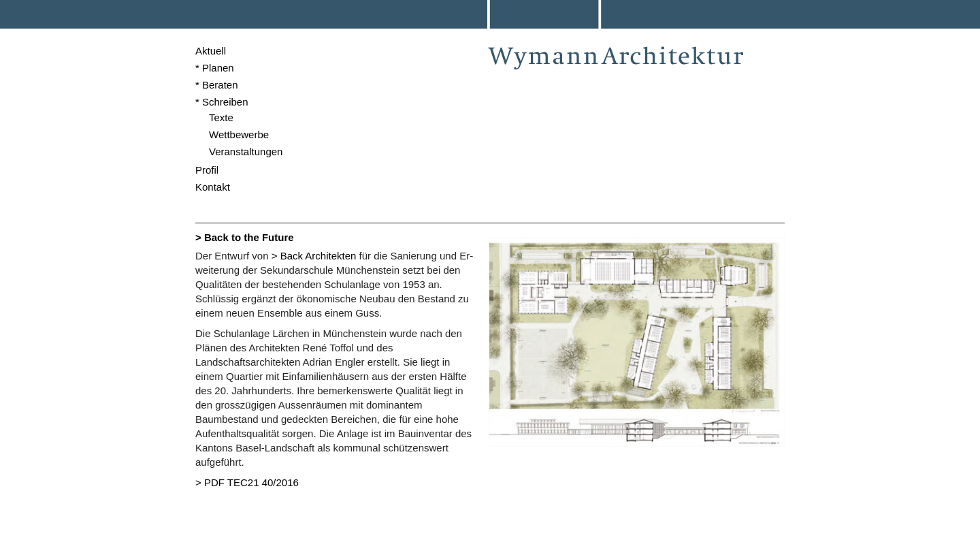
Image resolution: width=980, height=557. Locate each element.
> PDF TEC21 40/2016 (247, 482)
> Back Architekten (314, 256)
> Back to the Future (245, 237)
